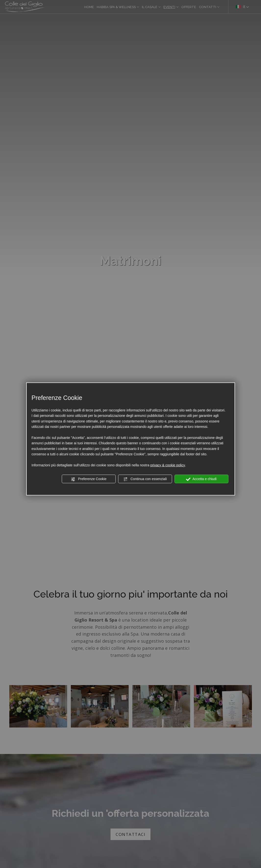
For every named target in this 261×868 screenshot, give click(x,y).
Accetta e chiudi (201, 479)
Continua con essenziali (145, 479)
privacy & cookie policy (168, 465)
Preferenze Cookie (89, 479)
